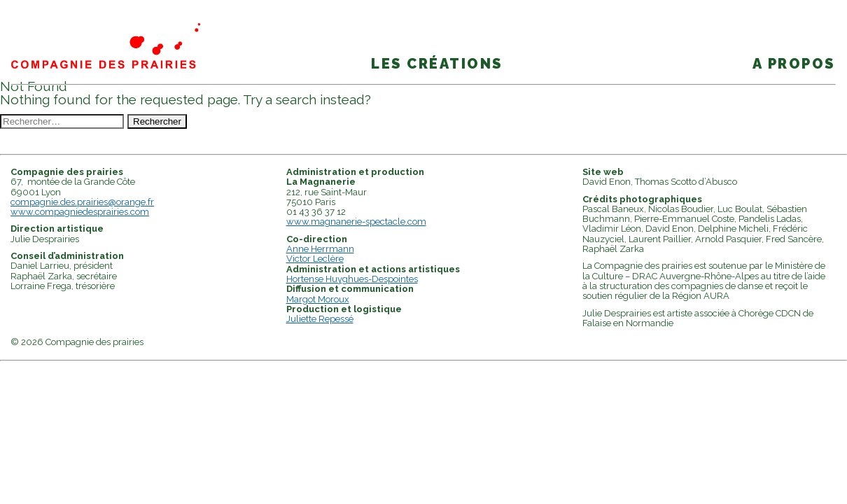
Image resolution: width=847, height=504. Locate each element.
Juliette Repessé (320, 319)
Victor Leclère (315, 259)
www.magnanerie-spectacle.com (356, 222)
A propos (794, 64)
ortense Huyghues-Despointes (355, 279)
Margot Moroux (318, 299)
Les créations (437, 64)
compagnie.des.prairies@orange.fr (82, 202)
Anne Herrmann (320, 249)
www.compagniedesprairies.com (80, 212)
